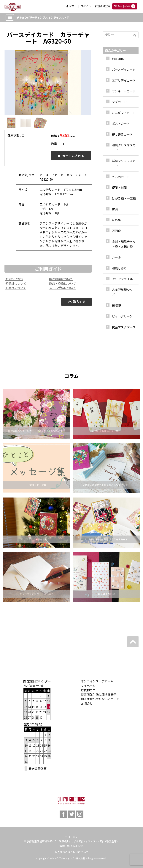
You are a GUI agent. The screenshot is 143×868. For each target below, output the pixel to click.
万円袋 (116, 231)
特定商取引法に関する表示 (99, 694)
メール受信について (63, 289)
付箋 (115, 209)
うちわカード (121, 177)
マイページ (88, 686)
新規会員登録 (103, 6)
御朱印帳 (118, 59)
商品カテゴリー (115, 50)
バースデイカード (124, 70)
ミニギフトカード (124, 113)
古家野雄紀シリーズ (124, 292)
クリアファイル (122, 279)
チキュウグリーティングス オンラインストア (43, 17)
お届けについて (16, 289)
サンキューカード (124, 91)
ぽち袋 (116, 220)
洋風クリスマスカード (124, 163)
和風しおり (119, 268)
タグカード (119, 102)
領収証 (116, 305)
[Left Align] (135, 35)
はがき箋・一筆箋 (124, 198)
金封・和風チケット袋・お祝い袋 (124, 244)
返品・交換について (63, 285)
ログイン (86, 6)
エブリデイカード (124, 80)
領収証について (16, 285)
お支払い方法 (14, 280)
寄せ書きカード (122, 134)
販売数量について (61, 280)
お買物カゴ (88, 690)
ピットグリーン (122, 316)
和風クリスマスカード (124, 148)
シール (116, 257)
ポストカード (121, 123)
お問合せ (87, 703)
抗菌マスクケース (124, 327)
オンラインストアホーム (97, 681)
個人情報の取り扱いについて (100, 699)
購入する (77, 303)
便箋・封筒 (119, 187)
